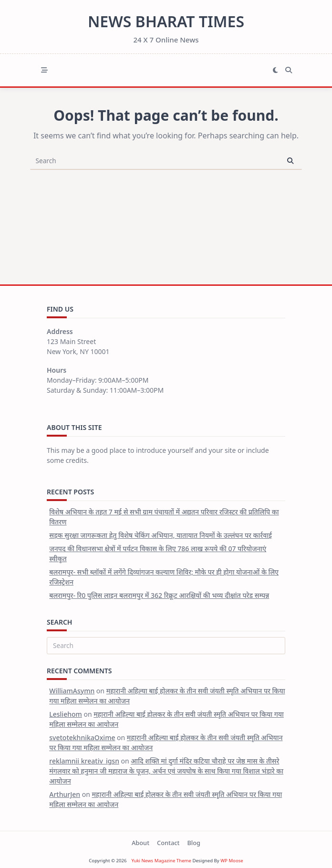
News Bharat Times (166, 21)
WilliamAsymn (72, 691)
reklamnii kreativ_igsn (84, 761)
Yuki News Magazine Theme (161, 861)
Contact (168, 843)
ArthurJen (65, 794)
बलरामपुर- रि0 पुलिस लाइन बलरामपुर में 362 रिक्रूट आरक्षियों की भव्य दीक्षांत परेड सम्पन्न (159, 595)
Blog (194, 843)
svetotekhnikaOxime (82, 737)
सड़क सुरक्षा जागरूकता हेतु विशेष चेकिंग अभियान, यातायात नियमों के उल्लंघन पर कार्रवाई (161, 535)
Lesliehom (66, 714)
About (140, 843)
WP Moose (232, 861)
